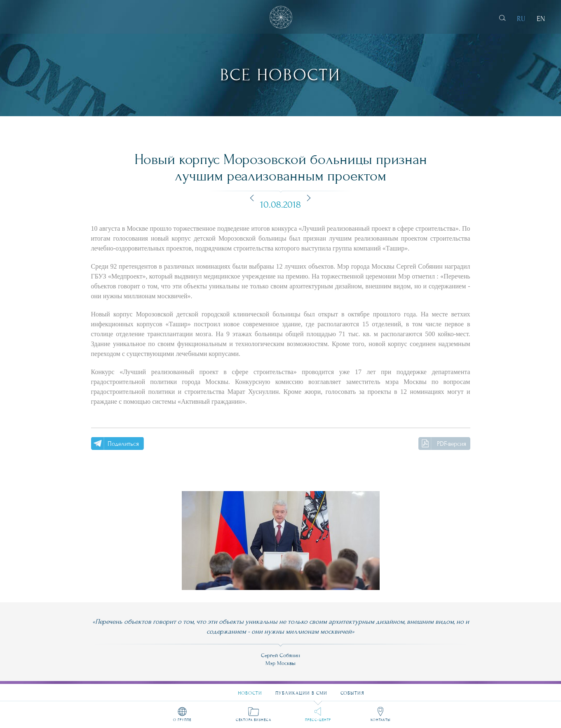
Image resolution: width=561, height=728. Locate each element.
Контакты (380, 719)
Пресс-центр (318, 719)
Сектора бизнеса (254, 719)
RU (521, 19)
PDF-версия (452, 444)
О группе (182, 719)
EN (541, 19)
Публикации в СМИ (301, 689)
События (352, 689)
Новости (250, 689)
